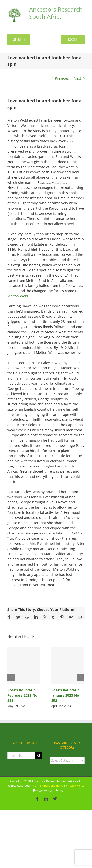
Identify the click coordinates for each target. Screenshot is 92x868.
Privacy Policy (75, 786)
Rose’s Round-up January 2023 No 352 (65, 695)
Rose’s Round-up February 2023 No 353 (22, 695)
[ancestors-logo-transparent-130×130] (14, 10)
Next (77, 78)
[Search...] (21, 756)
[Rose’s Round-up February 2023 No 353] (24, 665)
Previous (62, 78)
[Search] (39, 756)
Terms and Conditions (48, 786)
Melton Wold (18, 296)
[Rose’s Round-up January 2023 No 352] (68, 665)
